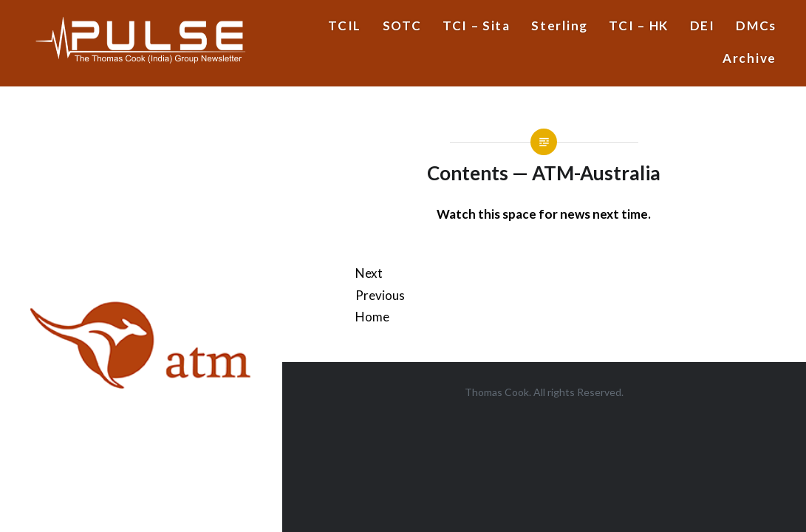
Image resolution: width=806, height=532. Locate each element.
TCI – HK (639, 25)
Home (372, 317)
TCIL (345, 25)
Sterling (560, 25)
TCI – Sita (477, 25)
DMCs (756, 25)
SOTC (402, 25)
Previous (380, 295)
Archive (749, 58)
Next (369, 273)
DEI (703, 25)
